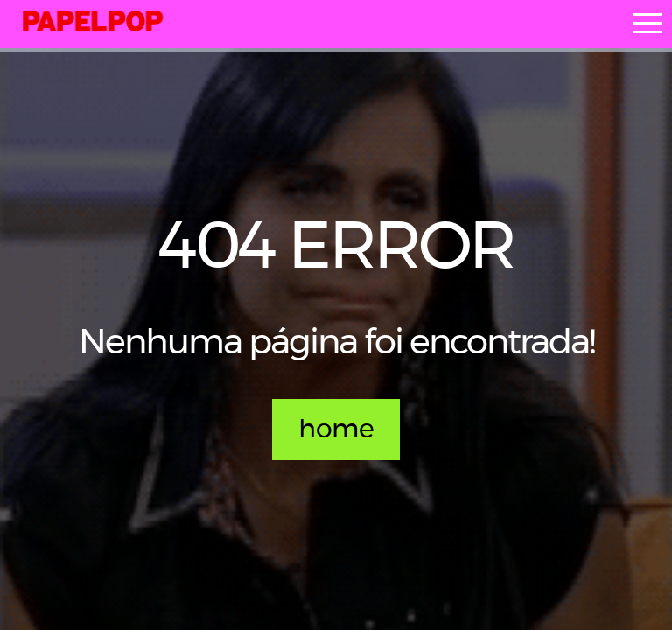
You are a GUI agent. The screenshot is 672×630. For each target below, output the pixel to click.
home (336, 430)
